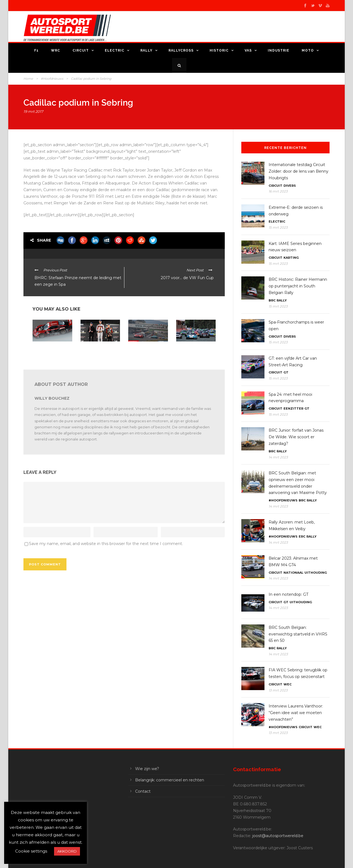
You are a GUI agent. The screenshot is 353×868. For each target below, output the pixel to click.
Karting (291, 258)
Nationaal (293, 573)
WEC (288, 684)
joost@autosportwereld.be (278, 836)
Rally (146, 50)
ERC (302, 536)
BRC (272, 300)
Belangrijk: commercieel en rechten (170, 780)
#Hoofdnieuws (52, 79)
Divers (290, 186)
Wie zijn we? (147, 769)
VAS (248, 50)
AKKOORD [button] (67, 851)
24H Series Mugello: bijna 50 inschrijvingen (148, 348)
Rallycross (181, 50)
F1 (36, 50)
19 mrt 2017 (33, 111)
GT (286, 372)
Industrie (279, 50)
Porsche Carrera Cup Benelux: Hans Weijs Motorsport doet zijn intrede (193, 352)
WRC (56, 50)
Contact (143, 791)
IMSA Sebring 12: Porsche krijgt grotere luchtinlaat (50, 351)
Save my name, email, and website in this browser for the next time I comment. (106, 544)
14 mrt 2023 (278, 457)
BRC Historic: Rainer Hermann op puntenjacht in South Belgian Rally (298, 286)
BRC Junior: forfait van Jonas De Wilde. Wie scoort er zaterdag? (296, 437)
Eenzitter (293, 408)
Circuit (81, 50)
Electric (115, 50)
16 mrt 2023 (278, 191)
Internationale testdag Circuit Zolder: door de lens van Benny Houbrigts (299, 171)
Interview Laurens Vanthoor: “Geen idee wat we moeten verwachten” (296, 713)
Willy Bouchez (52, 398)
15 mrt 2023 (278, 227)
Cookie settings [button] (31, 851)
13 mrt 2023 (278, 690)
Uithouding (316, 573)
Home (28, 79)
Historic (219, 50)
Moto (308, 50)
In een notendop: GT (288, 594)
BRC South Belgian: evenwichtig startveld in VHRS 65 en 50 (298, 634)
